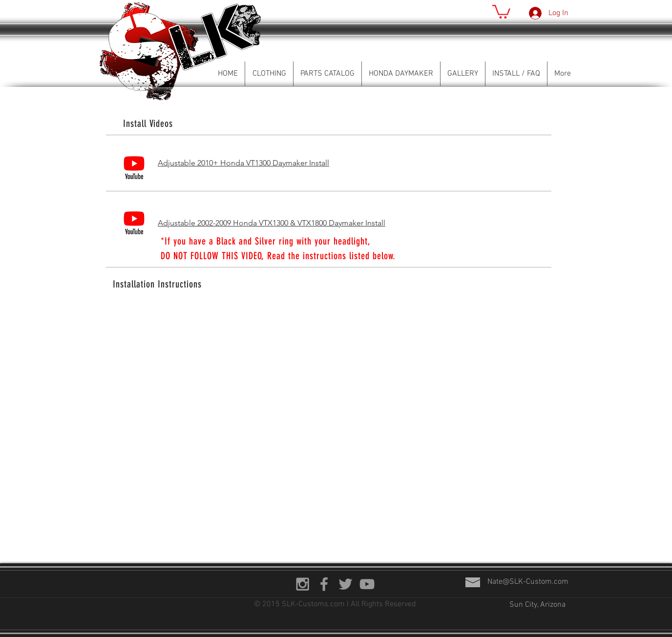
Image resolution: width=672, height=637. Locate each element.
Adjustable (178, 223)
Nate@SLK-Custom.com (528, 582)
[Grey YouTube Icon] (367, 584)
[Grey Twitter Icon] (346, 584)
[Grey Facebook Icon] (324, 584)
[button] (501, 11)
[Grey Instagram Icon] (303, 584)
